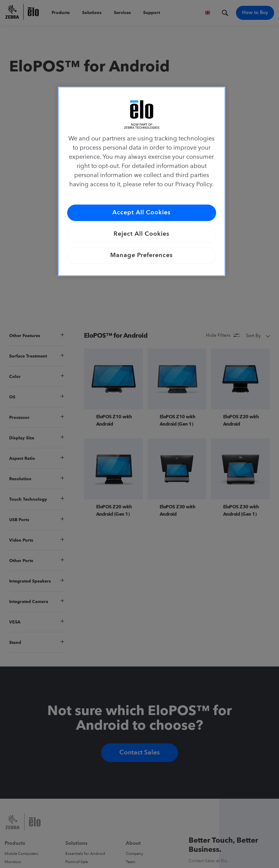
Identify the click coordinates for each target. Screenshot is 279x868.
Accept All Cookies (141, 213)
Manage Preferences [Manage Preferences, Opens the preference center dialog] (141, 256)
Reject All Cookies (141, 234)
